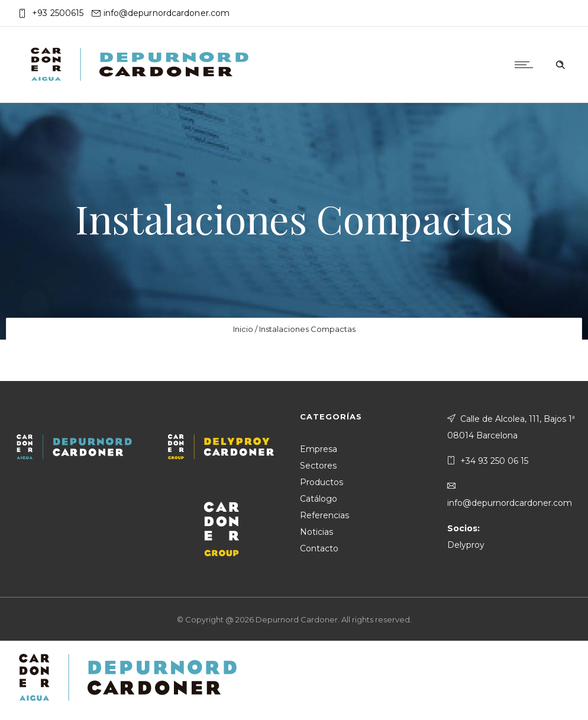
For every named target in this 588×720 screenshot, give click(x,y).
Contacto (319, 548)
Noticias (316, 532)
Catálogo (319, 499)
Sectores (318, 466)
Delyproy (466, 545)
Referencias (324, 515)
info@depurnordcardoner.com (167, 13)
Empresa (319, 449)
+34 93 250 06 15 (494, 461)
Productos (322, 482)
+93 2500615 (58, 13)
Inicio (243, 329)
